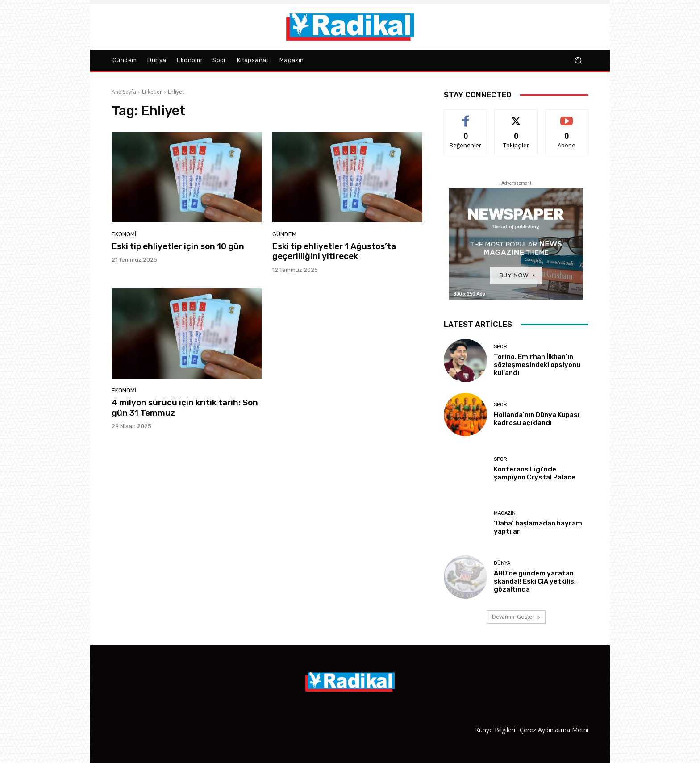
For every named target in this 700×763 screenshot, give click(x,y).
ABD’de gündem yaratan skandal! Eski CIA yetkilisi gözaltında (535, 581)
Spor (500, 347)
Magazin (505, 513)
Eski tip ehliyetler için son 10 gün (178, 246)
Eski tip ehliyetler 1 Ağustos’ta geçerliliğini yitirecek (334, 251)
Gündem (284, 234)
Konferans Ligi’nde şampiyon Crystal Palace (535, 473)
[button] (578, 60)
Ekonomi (124, 234)
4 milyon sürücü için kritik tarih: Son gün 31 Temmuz (185, 408)
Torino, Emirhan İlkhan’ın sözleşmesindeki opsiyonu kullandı (537, 365)
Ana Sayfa (124, 92)
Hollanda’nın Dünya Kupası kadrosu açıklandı (537, 419)
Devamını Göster (516, 617)
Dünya (502, 563)
